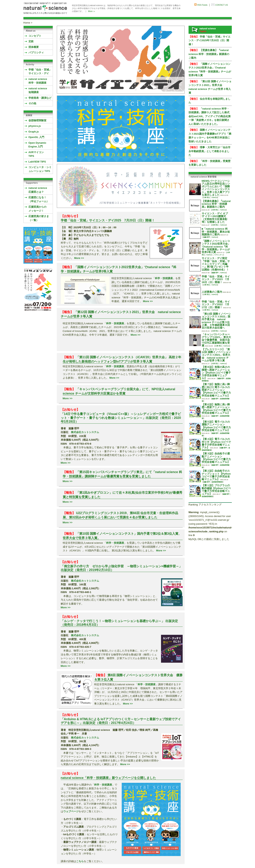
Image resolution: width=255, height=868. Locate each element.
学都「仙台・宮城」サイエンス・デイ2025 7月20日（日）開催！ (108, 220)
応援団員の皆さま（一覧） (39, 218)
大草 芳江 (207, 198)
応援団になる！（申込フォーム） (39, 199)
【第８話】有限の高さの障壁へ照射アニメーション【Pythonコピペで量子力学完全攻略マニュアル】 (216, 373)
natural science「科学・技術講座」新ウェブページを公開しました (108, 778)
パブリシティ (36, 53)
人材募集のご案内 (212, 292)
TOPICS (214, 198)
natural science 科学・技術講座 (38, 81)
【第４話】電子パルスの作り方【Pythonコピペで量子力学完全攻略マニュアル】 (216, 443)
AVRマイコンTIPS (36, 154)
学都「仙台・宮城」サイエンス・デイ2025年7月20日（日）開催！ (209, 40)
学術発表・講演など (40, 98)
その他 (32, 103)
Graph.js (34, 132)
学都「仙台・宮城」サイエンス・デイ (40, 72)
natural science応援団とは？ (38, 190)
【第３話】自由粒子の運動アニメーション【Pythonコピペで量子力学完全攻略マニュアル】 (216, 458)
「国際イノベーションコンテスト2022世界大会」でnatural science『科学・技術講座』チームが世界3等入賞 (216, 247)
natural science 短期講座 (38, 90)
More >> (79, 258)
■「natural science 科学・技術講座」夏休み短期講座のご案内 (216, 232)
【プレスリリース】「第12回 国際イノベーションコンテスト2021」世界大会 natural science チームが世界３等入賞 (216, 355)
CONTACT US (222, 5)
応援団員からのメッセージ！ (37, 209)
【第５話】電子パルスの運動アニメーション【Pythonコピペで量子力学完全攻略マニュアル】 (216, 426)
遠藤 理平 (207, 237)
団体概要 (34, 47)
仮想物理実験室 (37, 120)
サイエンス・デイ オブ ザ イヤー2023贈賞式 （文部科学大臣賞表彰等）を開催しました (215, 218)
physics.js (35, 126)
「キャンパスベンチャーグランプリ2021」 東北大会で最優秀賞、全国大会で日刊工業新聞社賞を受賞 (216, 340)
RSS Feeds (202, 5)
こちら (80, 861)
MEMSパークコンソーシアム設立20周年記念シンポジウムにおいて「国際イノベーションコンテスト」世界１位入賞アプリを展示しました (216, 188)
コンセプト (35, 36)
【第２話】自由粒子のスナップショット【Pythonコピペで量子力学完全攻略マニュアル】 (216, 475)
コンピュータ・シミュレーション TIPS (40, 169)
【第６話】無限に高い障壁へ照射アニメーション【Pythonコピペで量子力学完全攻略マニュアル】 (216, 409)
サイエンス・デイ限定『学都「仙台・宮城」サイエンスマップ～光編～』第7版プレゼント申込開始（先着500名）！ (216, 264)
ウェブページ (71, 811)
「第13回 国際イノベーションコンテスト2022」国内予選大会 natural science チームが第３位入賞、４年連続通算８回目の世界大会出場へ (216, 321)
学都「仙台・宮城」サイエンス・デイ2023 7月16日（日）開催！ (216, 279)
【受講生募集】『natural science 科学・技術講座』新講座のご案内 (209, 54)
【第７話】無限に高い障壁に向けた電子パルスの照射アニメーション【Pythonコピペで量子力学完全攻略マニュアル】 (216, 390)
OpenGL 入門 (36, 137)
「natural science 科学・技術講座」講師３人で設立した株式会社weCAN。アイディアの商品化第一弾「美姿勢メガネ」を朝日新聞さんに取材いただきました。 (210, 116)
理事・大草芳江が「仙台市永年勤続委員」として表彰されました (209, 151)
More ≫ (92, 11)
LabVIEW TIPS (37, 162)
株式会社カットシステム (85, 432)
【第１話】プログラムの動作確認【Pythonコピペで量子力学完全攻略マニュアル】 (216, 490)
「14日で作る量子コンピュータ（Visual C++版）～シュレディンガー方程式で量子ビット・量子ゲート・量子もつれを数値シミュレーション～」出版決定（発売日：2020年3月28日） (121, 418)
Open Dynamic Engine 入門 (37, 145)
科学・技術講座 (164, 278)
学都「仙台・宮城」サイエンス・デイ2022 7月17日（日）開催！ (216, 304)
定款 (31, 41)
